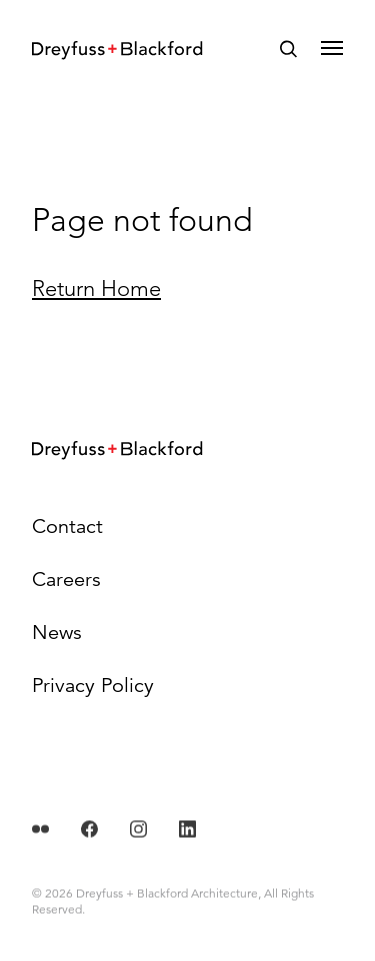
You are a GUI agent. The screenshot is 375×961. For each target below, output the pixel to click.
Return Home (96, 288)
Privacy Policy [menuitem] (93, 685)
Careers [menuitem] (66, 579)
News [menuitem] (57, 632)
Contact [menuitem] (67, 526)
